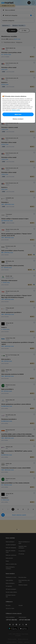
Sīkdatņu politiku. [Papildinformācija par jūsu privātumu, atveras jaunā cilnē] (16, 110)
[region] (18, 108)
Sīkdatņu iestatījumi (18, 119)
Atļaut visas (18, 114)
